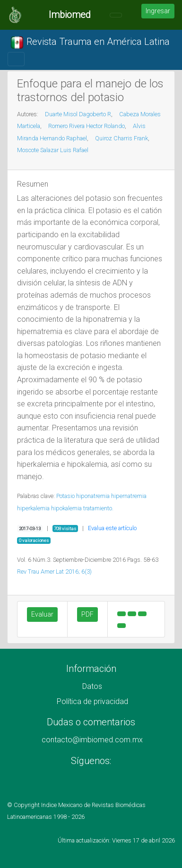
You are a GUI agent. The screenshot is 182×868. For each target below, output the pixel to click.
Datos (92, 686)
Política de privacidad (92, 701)
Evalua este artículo (112, 528)
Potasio (65, 496)
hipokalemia (66, 508)
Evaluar (42, 614)
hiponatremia (93, 496)
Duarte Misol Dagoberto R (78, 114)
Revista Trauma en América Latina (90, 43)
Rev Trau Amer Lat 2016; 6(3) (54, 572)
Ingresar (158, 11)
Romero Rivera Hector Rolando (87, 126)
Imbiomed (70, 15)
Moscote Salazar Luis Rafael (53, 150)
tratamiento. (98, 508)
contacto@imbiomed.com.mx (92, 740)
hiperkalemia (33, 508)
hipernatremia (129, 496)
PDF (87, 614)
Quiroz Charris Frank (121, 138)
